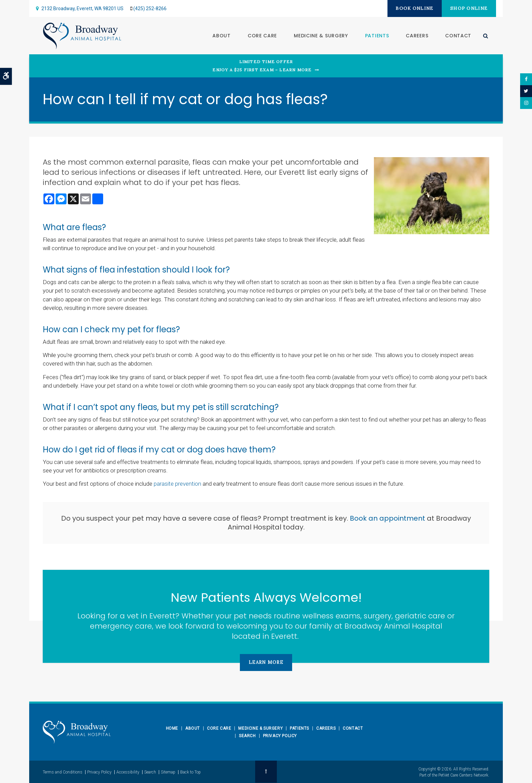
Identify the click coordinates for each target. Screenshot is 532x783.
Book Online (412, 8)
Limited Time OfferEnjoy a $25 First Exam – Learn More (262, 66)
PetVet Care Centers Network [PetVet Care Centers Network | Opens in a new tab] (463, 775)
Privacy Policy (280, 736)
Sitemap (168, 772)
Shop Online (468, 8)
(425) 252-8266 (150, 8)
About (221, 36)
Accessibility (128, 772)
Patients (377, 36)
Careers (417, 36)
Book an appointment (387, 518)
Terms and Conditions (63, 772)
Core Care (262, 36)
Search (247, 736)
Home (172, 728)
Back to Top (191, 772)
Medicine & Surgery (321, 36)
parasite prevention (177, 484)
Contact (458, 36)
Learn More (266, 662)
